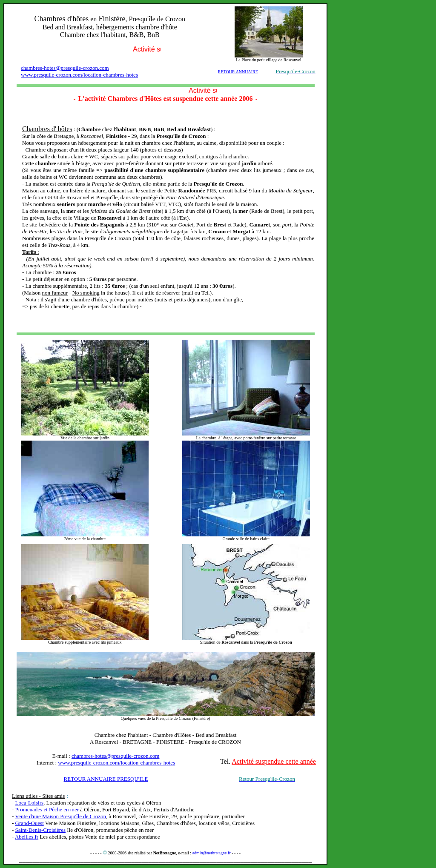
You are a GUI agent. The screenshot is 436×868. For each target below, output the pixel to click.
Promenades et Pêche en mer (47, 809)
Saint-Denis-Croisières (40, 830)
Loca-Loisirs (29, 803)
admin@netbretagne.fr (212, 853)
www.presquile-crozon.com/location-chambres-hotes (79, 75)
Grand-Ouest (30, 823)
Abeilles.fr (27, 837)
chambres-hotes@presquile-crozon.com (65, 68)
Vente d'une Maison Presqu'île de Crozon (60, 816)
